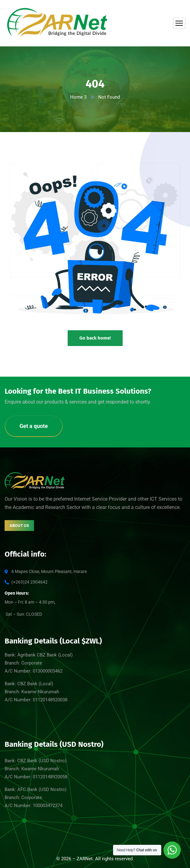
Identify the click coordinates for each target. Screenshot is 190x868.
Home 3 (78, 97)
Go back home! (95, 338)
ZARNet (85, 859)
